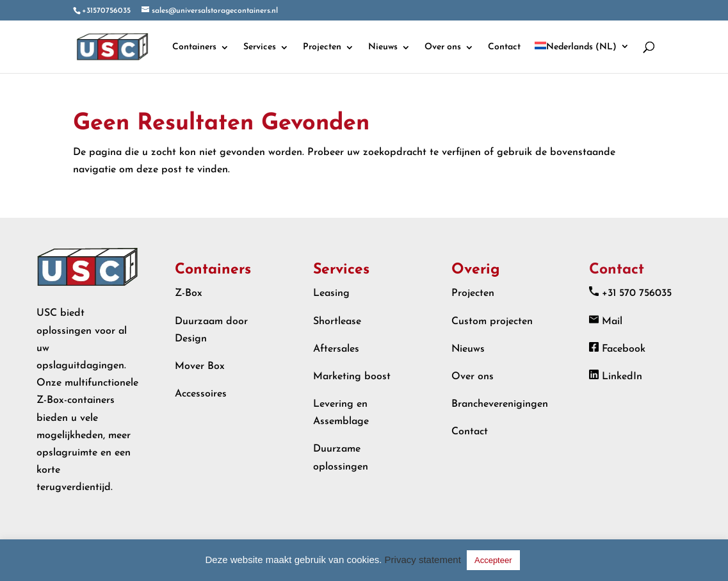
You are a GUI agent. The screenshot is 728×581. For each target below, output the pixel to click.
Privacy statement (423, 560)
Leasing (331, 293)
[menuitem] (582, 57)
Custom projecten (492, 322)
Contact (504, 47)
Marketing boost (352, 377)
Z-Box (189, 293)
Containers (194, 47)
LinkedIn (622, 377)
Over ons (443, 47)
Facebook (624, 349)
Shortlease (337, 322)
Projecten (322, 47)
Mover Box (200, 366)
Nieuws (383, 47)
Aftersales (336, 349)
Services (260, 47)
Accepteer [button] (493, 560)
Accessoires (201, 394)
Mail (612, 322)
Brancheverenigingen (500, 404)
